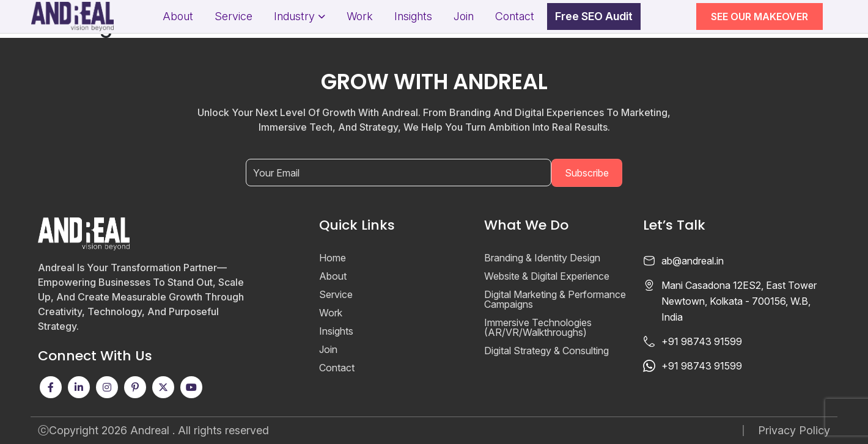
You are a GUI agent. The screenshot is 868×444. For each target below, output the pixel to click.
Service (234, 16)
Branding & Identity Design (542, 258)
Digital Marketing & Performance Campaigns (555, 299)
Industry (294, 16)
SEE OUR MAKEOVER (759, 16)
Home (333, 258)
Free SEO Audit (594, 16)
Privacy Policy (794, 431)
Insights (413, 16)
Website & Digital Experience (547, 276)
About (178, 16)
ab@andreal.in (693, 261)
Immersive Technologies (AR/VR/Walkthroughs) (538, 327)
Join (464, 16)
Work (360, 16)
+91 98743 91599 (702, 341)
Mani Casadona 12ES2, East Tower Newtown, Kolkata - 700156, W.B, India (739, 301)
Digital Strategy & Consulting (546, 351)
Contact (515, 16)
